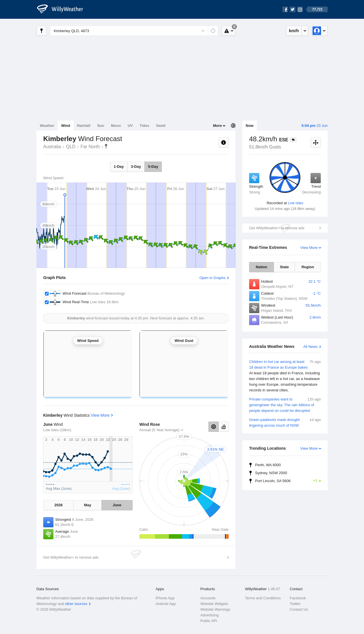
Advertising (209, 615)
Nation (261, 267)
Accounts (208, 598)
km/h (294, 31)
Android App (166, 604)
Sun (101, 126)
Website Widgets (214, 604)
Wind (66, 126)
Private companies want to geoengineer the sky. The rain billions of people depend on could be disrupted (285, 405)
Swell (161, 126)
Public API (209, 621)
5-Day (153, 167)
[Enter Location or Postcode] (134, 31)
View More (309, 248)
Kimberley (106, 146)
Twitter (295, 604)
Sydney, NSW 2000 (271, 473)
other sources (76, 604)
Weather (47, 126)
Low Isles (295, 203)
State (284, 267)
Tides (144, 126)
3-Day (136, 167)
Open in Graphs (212, 278)
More (217, 126)
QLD (71, 147)
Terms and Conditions (263, 598)
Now (250, 126)
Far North (90, 147)
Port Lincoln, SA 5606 (288, 481)
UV (130, 126)
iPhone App (165, 598)
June (117, 505)
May (87, 505)
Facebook (298, 598)
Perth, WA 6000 (268, 465)
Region (308, 267)
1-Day (119, 167)
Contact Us (299, 609)
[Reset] (203, 31)
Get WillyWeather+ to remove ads (277, 228)
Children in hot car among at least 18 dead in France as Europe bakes (285, 376)
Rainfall (84, 126)
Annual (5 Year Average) (159, 430)
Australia (52, 147)
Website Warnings (215, 609)
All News (310, 347)
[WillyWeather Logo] (63, 9)
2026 (58, 505)
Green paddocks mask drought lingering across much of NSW (285, 422)
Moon (116, 126)
